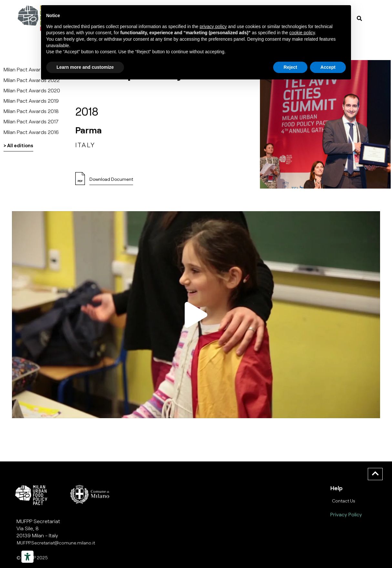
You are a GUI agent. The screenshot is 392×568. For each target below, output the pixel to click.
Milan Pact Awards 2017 (31, 121)
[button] (196, 315)
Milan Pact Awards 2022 (32, 80)
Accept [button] (328, 67)
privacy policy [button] (213, 26)
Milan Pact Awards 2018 (31, 111)
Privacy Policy (346, 514)
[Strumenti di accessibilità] (27, 557)
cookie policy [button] (302, 33)
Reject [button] (290, 67)
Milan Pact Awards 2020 (32, 90)
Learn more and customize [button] (85, 67)
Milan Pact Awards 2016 (31, 132)
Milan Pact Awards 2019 (31, 101)
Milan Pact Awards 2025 (32, 69)
